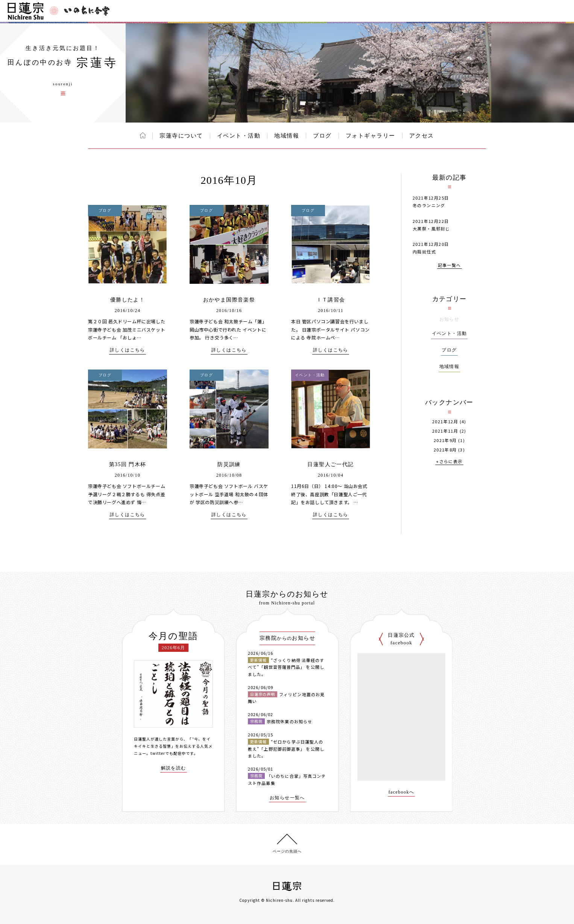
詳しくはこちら (128, 350)
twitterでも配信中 (168, 753)
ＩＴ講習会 (331, 300)
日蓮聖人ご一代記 (330, 464)
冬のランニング (429, 205)
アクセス (422, 136)
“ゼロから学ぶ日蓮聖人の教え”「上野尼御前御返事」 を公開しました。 (286, 749)
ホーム (143, 135)
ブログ (322, 136)
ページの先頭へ (287, 851)
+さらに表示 (449, 462)
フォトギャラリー (371, 136)
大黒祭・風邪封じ (431, 229)
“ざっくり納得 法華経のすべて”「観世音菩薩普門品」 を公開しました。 (286, 667)
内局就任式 (424, 251)
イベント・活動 (239, 136)
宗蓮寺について (181, 136)
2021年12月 (445, 422)
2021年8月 (445, 450)
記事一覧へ (449, 266)
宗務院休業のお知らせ (289, 721)
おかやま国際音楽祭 (229, 300)
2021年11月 (445, 431)
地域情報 (287, 136)
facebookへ (402, 792)
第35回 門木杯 (128, 464)
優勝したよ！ (128, 300)
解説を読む (174, 768)
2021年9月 (445, 440)
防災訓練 (229, 464)
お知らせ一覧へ (287, 798)
